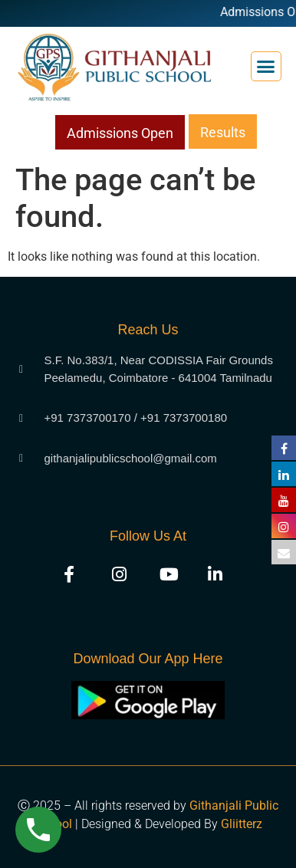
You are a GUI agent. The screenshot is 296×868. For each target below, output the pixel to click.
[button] (266, 67)
